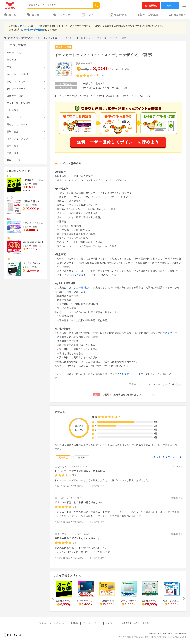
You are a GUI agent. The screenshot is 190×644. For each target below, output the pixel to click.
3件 (102, 76)
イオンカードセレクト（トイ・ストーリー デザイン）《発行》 (104, 55)
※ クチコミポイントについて (168, 457)
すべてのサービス (31, 38)
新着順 (82, 457)
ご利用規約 (74, 623)
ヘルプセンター (112, 623)
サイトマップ (60, 623)
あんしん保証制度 (79, 288)
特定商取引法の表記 (131, 623)
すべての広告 (11, 38)
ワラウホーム (45, 623)
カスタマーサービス (130, 374)
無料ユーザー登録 (33, 30)
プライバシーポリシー (92, 623)
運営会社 (146, 623)
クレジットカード (52, 38)
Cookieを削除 (76, 275)
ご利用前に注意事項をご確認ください (124, 394)
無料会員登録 (151, 6)
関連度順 (63, 457)
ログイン (170, 6)
